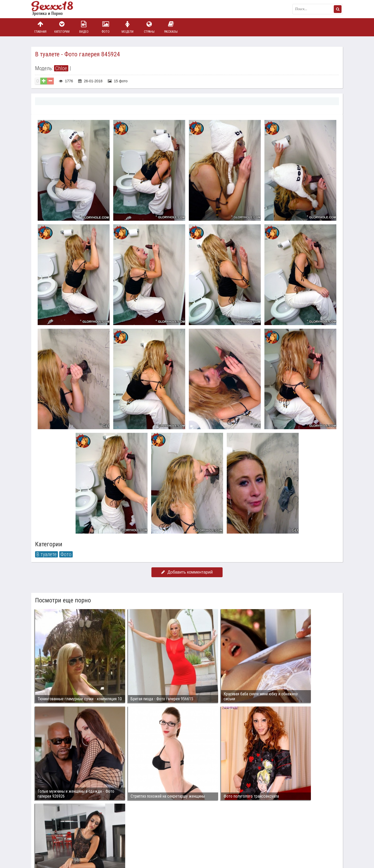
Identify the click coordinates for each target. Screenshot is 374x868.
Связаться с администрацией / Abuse (63, 836)
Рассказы (171, 27)
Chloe (61, 68)
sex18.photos (86, 840)
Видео (84, 27)
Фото (106, 27)
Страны (149, 27)
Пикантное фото (57, 9)
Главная (40, 27)
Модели (128, 27)
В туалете (46, 554)
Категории (62, 27)
